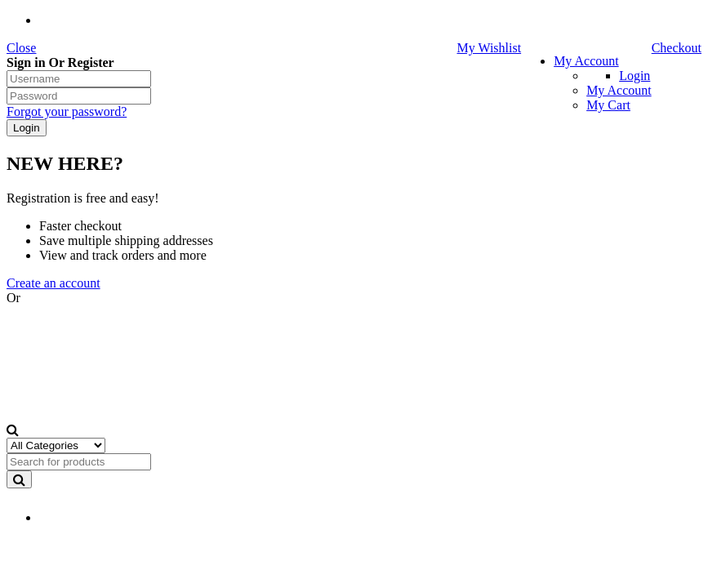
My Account (586, 61)
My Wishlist (489, 48)
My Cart (608, 105)
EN (68, 519)
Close (21, 48)
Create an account (53, 283)
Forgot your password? (67, 111)
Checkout (677, 48)
